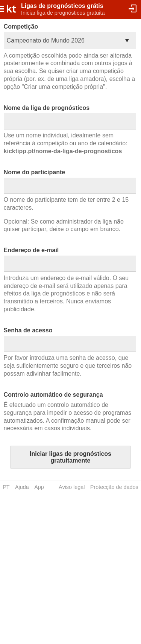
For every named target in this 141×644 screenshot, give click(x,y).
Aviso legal (72, 487)
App (39, 487)
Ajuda (22, 487)
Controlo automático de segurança (53, 395)
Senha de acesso (28, 330)
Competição (21, 27)
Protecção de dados (114, 487)
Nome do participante (35, 172)
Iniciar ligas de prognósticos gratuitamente (70, 457)
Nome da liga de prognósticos (47, 108)
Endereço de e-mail (31, 250)
